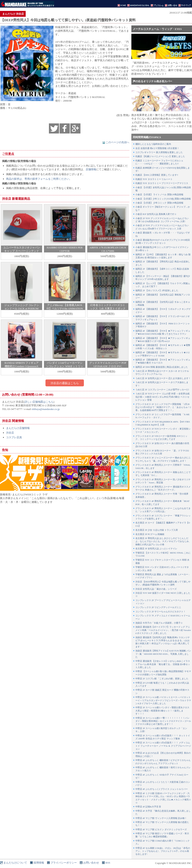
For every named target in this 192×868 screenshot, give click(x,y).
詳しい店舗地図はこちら (39, 402)
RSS (108, 863)
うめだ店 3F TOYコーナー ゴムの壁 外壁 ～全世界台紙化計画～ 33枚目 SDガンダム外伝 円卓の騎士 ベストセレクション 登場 (162, 397)
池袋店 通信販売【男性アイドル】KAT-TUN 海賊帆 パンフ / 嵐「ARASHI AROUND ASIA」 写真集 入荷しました (163, 654)
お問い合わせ (91, 863)
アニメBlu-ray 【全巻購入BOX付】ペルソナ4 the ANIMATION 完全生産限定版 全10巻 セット (65, 308)
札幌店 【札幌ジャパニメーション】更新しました (160, 156)
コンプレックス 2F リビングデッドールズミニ (158, 607)
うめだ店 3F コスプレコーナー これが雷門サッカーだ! (162, 390)
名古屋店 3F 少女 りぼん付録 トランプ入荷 (157, 530)
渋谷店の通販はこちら (65, 383)
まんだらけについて (15, 863)
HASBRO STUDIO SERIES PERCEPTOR (65, 249)
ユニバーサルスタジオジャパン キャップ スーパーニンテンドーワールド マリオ (22, 251)
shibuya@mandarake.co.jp (46, 409)
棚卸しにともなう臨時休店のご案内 (153, 144)
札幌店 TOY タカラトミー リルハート (154, 179)
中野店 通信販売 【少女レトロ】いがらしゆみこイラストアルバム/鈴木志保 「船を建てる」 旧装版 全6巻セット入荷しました (163, 664)
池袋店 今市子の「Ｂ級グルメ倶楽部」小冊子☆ (159, 623)
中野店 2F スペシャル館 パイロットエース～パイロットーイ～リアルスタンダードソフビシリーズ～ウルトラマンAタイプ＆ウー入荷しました (163, 700)
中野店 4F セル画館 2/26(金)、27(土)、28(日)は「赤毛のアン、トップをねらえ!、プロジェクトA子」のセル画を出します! (163, 851)
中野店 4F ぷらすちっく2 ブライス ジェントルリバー (162, 789)
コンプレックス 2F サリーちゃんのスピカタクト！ (160, 612)
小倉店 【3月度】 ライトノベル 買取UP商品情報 (159, 194)
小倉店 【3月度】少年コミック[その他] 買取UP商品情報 (163, 199)
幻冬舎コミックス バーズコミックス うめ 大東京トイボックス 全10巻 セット (108, 308)
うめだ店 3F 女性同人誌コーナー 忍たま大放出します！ (163, 378)
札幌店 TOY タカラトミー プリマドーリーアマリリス (162, 183)
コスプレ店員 (14, 437)
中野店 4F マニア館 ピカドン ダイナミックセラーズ (161, 829)
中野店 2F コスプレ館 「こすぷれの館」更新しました (162, 679)
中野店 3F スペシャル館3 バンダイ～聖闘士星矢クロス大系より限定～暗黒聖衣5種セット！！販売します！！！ (162, 711)
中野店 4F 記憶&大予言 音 (148, 807)
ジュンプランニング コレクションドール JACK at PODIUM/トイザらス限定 (22, 308)
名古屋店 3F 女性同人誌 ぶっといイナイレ (156, 549)
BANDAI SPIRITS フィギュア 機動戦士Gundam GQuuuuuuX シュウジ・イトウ (22, 366)
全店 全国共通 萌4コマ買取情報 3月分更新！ (157, 148)
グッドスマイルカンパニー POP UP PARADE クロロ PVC (108, 365)
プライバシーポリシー (64, 863)
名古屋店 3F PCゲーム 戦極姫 (150, 534)
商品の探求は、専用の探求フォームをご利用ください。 (39, 179)
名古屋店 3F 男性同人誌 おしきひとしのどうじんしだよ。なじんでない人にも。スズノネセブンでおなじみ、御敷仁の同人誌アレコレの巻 (163, 541)
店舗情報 (91, 169)
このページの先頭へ (116, 142)
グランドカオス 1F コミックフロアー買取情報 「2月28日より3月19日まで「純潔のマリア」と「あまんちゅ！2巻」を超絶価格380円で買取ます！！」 (163, 407)
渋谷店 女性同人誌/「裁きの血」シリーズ (156, 589)
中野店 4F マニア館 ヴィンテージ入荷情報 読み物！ (161, 818)
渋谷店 (10, 433)
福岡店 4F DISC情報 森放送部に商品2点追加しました (162, 367)
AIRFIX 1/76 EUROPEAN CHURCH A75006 (108, 249)
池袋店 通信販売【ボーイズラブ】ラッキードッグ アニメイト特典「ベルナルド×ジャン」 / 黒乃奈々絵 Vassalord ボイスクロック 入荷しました (163, 630)
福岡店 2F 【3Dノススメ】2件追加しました (157, 290)
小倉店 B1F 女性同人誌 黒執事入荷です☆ (156, 214)
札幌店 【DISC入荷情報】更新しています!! (157, 175)
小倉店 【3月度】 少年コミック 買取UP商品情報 (159, 203)
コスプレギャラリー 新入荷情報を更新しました (159, 152)
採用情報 (39, 863)
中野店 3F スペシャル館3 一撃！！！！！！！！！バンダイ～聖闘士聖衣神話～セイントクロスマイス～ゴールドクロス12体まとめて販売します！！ (163, 721)
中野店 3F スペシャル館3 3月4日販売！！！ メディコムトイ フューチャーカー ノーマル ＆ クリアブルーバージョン (163, 746)
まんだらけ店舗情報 (18, 428)
